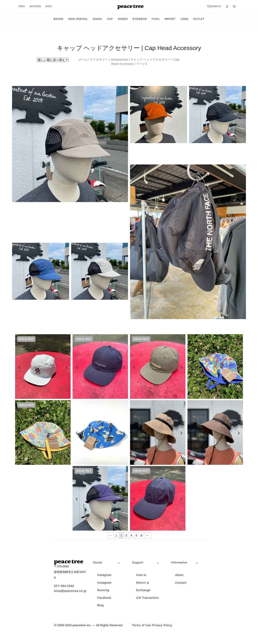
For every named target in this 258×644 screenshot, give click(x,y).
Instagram (105, 575)
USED (188, 19)
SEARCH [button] (214, 6)
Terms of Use (141, 625)
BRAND (54, 19)
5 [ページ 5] (137, 535)
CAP (109, 19)
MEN (22, 6)
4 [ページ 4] (132, 535)
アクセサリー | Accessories (109, 60)
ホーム (83, 60)
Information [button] (179, 562)
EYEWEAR (141, 19)
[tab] (110, 563)
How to (141, 575)
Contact (181, 583)
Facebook (104, 598)
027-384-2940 (64, 586)
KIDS (49, 6)
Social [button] (98, 562)
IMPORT (173, 19)
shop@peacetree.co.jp (70, 591)
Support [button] (138, 562)
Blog (101, 605)
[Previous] (19, 367)
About (179, 575)
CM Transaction (148, 598)
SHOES (122, 19)
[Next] (66, 367)
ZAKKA (96, 19)
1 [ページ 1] (116, 535)
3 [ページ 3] (126, 535)
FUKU (157, 19)
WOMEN (35, 6)
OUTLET (203, 19)
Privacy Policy (162, 625)
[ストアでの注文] (53, 60)
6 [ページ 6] (142, 535)
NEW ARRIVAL (75, 19)
